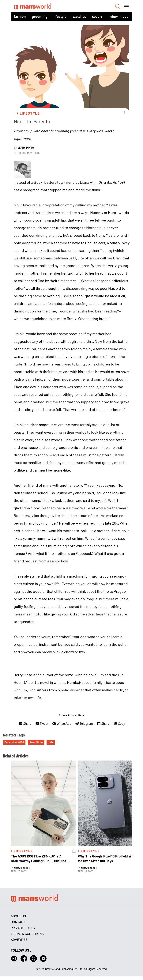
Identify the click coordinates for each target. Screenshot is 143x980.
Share (25, 724)
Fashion (20, 17)
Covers (97, 17)
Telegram (84, 724)
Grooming (40, 17)
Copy (119, 724)
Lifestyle (60, 17)
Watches (79, 17)
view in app (119, 17)
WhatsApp (62, 724)
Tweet (42, 724)
